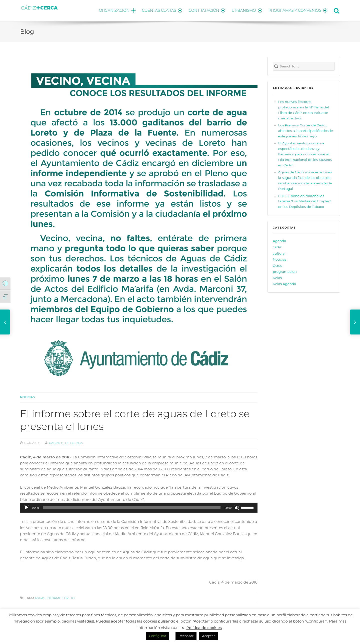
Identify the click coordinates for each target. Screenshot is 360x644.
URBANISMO (246, 10)
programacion (285, 271)
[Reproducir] (26, 507)
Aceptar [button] (208, 636)
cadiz (277, 246)
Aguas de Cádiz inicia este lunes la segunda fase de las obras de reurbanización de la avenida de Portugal (305, 180)
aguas (40, 597)
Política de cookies (204, 628)
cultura (279, 252)
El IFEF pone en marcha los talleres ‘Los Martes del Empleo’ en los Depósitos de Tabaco (305, 200)
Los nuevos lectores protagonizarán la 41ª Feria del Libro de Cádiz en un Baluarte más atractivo (303, 109)
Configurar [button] (158, 636)
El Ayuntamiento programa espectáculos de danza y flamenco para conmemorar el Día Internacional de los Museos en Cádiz (305, 153)
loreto (68, 597)
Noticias (27, 396)
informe (54, 597)
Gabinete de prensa (66, 442)
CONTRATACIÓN (206, 10)
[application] (139, 507)
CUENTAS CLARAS (160, 10)
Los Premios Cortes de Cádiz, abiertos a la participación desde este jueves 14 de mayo (305, 130)
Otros (277, 265)
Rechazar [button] (186, 636)
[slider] (132, 507)
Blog (27, 31)
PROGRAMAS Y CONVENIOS (298, 10)
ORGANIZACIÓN (114, 10)
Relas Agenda (284, 283)
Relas (277, 277)
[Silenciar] (237, 507)
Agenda (279, 240)
